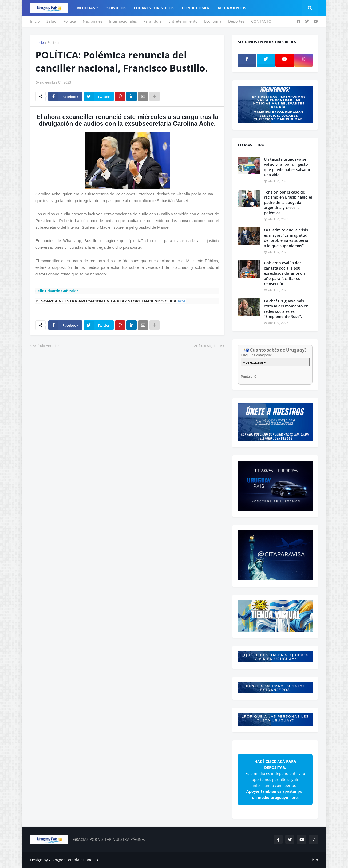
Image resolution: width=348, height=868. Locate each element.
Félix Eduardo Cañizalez (57, 291)
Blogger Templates (68, 860)
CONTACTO (261, 21)
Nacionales (93, 21)
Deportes (236, 21)
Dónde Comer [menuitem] (196, 8)
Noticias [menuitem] (86, 8)
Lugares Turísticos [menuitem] (154, 8)
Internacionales (123, 21)
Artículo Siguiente (208, 346)
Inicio (35, 21)
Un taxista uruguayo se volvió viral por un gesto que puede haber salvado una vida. (287, 167)
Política (70, 21)
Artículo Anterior (46, 346)
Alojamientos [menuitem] (232, 8)
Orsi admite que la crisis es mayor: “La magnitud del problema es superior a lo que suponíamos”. (287, 238)
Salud (52, 21)
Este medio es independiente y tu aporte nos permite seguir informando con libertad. (275, 779)
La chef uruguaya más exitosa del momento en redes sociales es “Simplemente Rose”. (286, 309)
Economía (213, 21)
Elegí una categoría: (256, 355)
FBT (97, 860)
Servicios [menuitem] (116, 8)
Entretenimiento (183, 21)
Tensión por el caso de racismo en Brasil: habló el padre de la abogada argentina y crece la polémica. (288, 202)
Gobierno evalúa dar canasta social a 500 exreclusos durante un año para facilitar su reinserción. (284, 273)
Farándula (153, 21)
